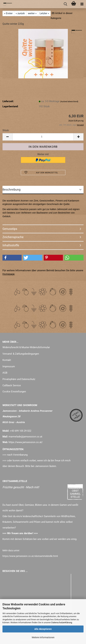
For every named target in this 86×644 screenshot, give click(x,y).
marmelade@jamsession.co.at (25, 437)
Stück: (6, 130)
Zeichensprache (13, 237)
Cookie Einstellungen (14, 392)
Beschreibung (11, 190)
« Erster (8, 13)
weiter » (32, 13)
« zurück (20, 13)
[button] (7, 137)
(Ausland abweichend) (69, 102)
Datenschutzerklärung (62, 622)
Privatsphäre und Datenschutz (19, 379)
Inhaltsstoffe (11, 245)
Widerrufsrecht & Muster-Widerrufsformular (26, 347)
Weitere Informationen (43, 637)
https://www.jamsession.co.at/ (26, 442)
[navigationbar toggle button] (82, 4)
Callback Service (12, 385)
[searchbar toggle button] (65, 4)
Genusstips (10, 229)
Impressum (9, 366)
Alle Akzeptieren (43, 629)
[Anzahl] (43, 137)
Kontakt (7, 360)
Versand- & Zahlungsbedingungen (21, 354)
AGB (5, 373)
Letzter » (44, 13)
